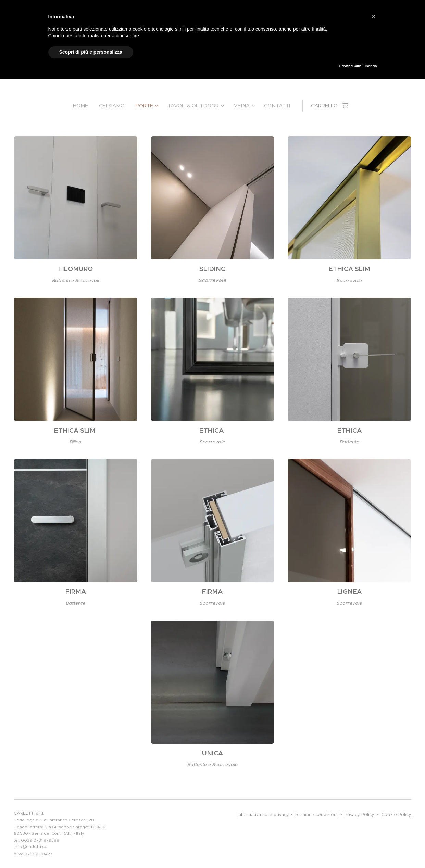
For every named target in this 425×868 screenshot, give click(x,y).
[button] (374, 16)
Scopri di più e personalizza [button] (91, 52)
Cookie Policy (396, 814)
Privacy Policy (359, 814)
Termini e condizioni (316, 815)
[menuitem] (83, 106)
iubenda (370, 66)
